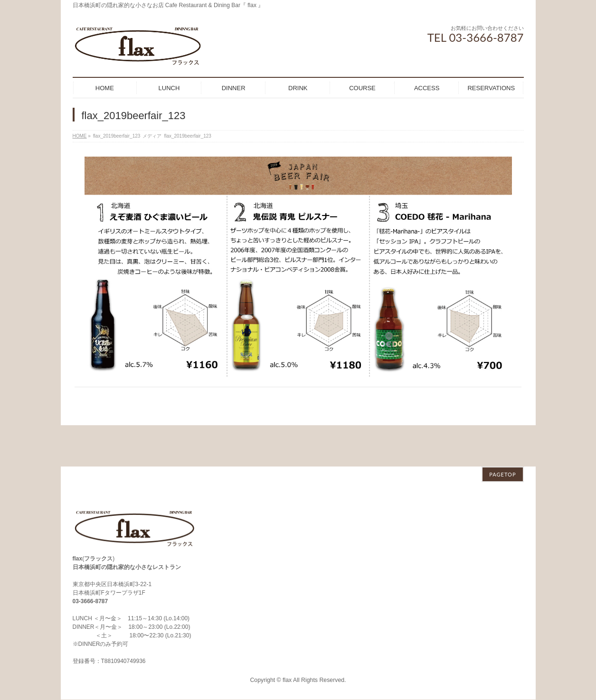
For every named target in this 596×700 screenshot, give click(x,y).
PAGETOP (502, 433)
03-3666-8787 (90, 560)
